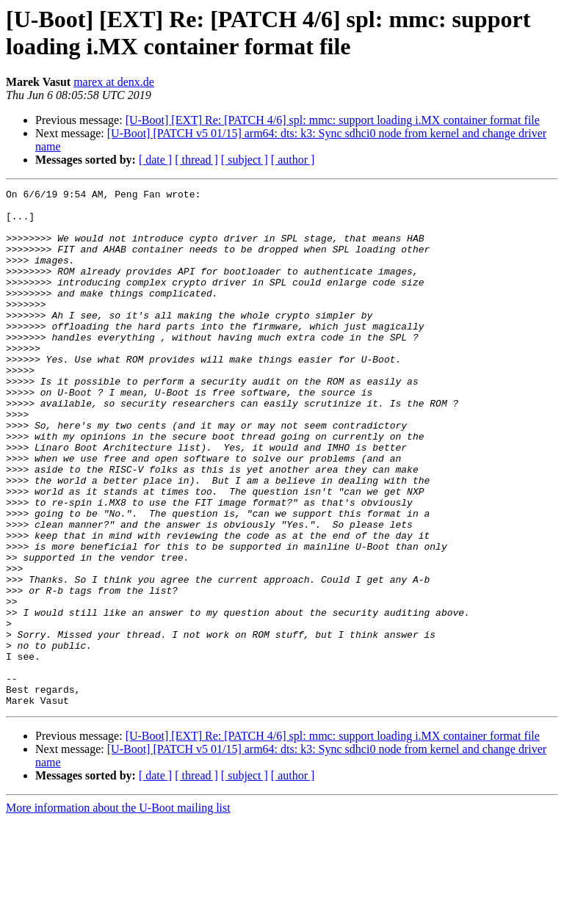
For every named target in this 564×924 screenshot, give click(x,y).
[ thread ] (196, 160)
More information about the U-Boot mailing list (118, 911)
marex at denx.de (114, 82)
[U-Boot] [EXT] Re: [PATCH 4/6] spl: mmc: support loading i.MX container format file (333, 120)
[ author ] (293, 160)
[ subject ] (245, 160)
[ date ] (155, 160)
